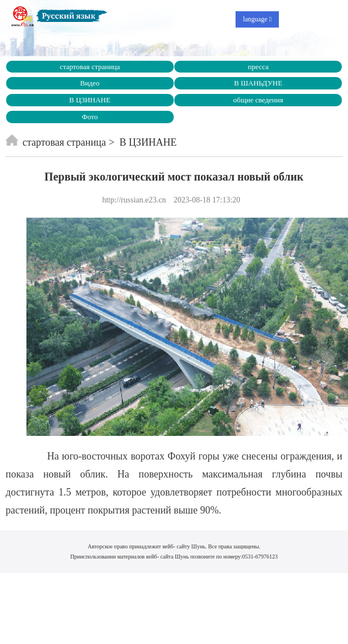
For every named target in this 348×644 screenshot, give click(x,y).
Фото (90, 117)
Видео (90, 83)
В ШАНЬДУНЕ (258, 83)
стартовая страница (90, 67)
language (257, 19)
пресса (258, 67)
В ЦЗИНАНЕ (90, 100)
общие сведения (258, 100)
